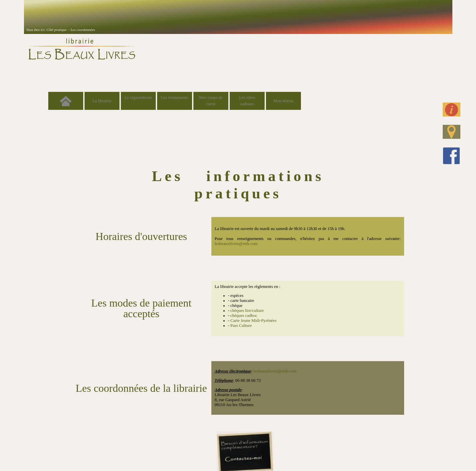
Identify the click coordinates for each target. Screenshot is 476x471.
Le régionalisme (138, 98)
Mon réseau (283, 101)
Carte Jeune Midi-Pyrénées (253, 321)
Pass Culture (241, 326)
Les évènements (174, 98)
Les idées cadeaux (247, 101)
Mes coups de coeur (211, 101)
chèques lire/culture (247, 311)
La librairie (102, 101)
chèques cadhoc (244, 316)
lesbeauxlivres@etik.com (236, 244)
